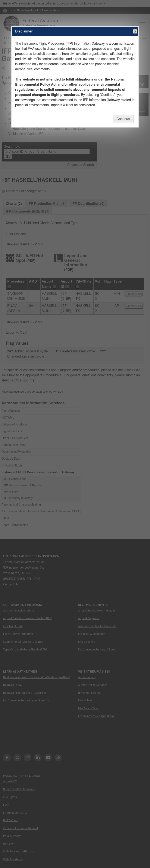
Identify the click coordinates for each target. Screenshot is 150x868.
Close (135, 32)
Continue (123, 119)
